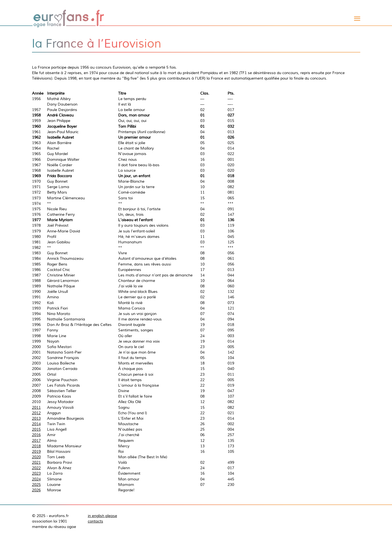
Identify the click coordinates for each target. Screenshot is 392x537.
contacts (95, 521)
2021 (36, 462)
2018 (36, 446)
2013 (36, 418)
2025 (36, 485)
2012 (36, 413)
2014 (36, 424)
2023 (36, 473)
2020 (36, 457)
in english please (102, 516)
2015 (36, 429)
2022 (36, 468)
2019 (36, 451)
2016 (36, 435)
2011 (36, 407)
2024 (36, 479)
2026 (36, 490)
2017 (36, 440)
